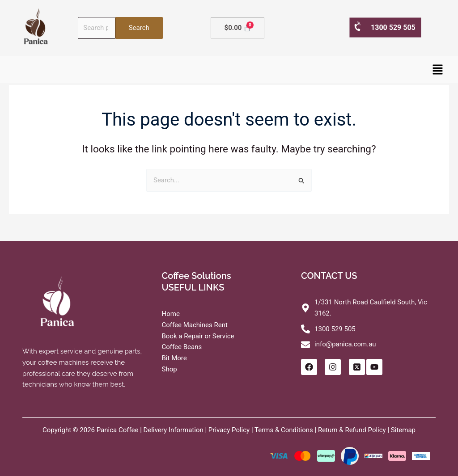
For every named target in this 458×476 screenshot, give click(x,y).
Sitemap (403, 430)
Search (139, 28)
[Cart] (237, 28)
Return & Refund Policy (352, 430)
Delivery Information (174, 430)
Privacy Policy (229, 430)
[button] (438, 70)
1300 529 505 (384, 27)
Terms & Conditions (284, 430)
